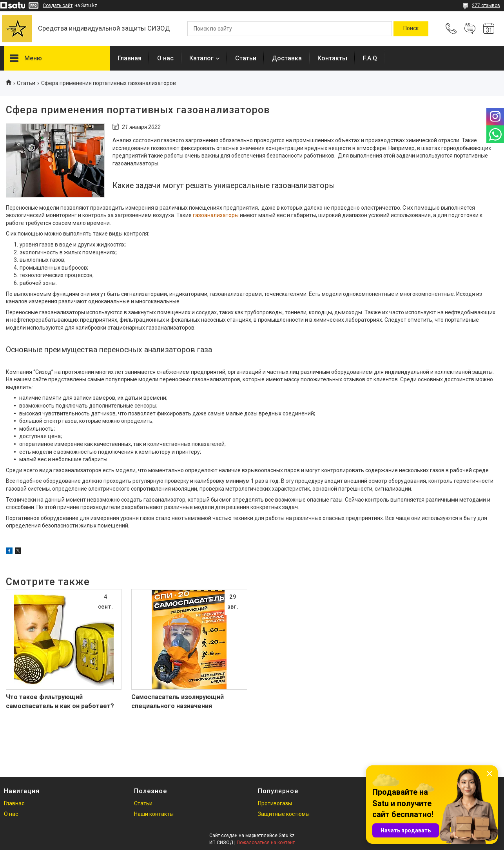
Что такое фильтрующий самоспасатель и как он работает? (60, 701)
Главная (130, 58)
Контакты (332, 58)
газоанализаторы (216, 215)
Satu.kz (287, 836)
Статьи (246, 58)
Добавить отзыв (470, 29)
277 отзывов (486, 5)
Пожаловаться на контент (266, 843)
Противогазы (275, 803)
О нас (165, 58)
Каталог (201, 58)
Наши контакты (154, 814)
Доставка (287, 58)
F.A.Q (370, 58)
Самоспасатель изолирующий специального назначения (178, 701)
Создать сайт (58, 5)
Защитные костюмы (284, 814)
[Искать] (411, 29)
